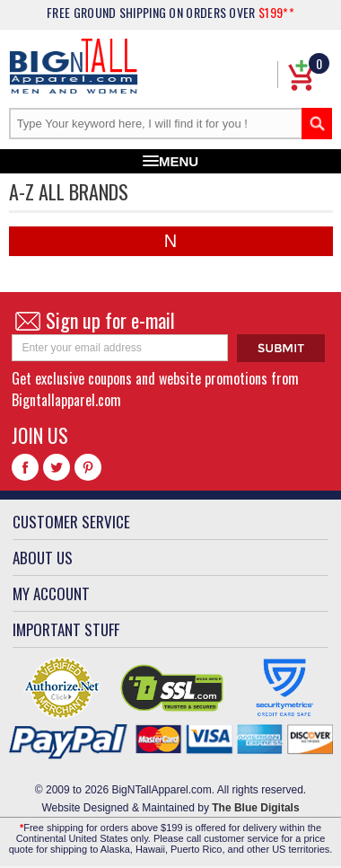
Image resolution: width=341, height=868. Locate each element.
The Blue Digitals (255, 808)
